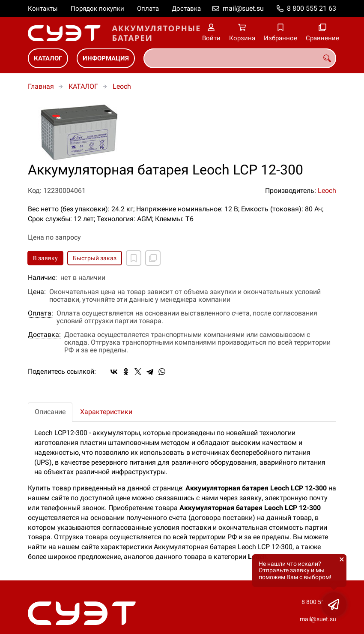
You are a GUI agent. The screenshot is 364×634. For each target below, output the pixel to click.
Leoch (122, 86)
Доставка (186, 9)
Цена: (37, 292)
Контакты (43, 9)
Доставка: (44, 335)
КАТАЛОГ (48, 58)
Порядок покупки (97, 9)
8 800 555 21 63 (312, 8)
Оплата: (40, 313)
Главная (41, 86)
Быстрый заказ (95, 258)
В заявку (45, 258)
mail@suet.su (243, 8)
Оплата (148, 9)
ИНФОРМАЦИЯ (106, 58)
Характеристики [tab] (106, 412)
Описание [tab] (50, 412)
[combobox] (240, 58)
